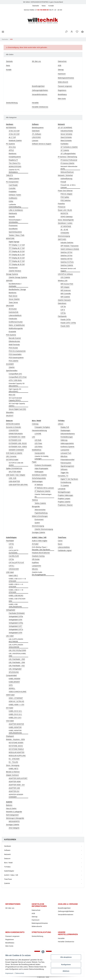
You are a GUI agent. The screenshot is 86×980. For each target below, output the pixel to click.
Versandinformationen (40, 94)
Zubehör (12, 367)
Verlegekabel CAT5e (16, 616)
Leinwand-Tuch (66, 453)
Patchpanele (62, 316)
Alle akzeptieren (66, 957)
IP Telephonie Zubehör (42, 491)
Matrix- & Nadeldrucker (17, 325)
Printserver (62, 207)
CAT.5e (11, 544)
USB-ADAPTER (14, 481)
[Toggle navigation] (3, 32)
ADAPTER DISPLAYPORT (18, 778)
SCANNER (10, 364)
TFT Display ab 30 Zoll (17, 264)
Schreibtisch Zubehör (39, 475)
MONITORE (10, 238)
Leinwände (62, 489)
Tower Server (13, 302)
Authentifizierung (66, 179)
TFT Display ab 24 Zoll (17, 258)
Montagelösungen (64, 492)
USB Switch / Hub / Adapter (16, 475)
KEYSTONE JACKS (16, 746)
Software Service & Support (42, 144)
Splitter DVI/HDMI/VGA (14, 468)
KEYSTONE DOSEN (16, 743)
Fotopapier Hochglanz (42, 427)
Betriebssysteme (38, 128)
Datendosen (62, 303)
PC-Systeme (10, 144)
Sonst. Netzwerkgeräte (66, 220)
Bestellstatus (62, 94)
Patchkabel (10, 541)
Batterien (9, 805)
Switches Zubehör (67, 265)
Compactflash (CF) (15, 374)
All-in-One (12, 147)
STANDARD (65, 233)
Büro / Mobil (8, 863)
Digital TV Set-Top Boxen (69, 479)
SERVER (9, 281)
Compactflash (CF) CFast (18, 377)
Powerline (61, 204)
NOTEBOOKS (11, 128)
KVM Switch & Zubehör (14, 453)
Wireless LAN (63, 281)
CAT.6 (11, 547)
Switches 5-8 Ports (67, 262)
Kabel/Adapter (9, 871)
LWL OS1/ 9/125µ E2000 (17, 650)
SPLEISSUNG (14, 672)
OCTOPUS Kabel (12, 460)
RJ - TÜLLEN (13, 762)
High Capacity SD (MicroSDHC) (15, 390)
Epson (60, 544)
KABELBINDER (14, 682)
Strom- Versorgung (13, 765)
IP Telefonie (39, 485)
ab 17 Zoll (12, 137)
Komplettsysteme (15, 157)
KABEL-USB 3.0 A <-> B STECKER (17, 580)
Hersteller (35, 103)
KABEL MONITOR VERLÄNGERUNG (15, 732)
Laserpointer (65, 450)
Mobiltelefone (37, 450)
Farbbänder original (65, 550)
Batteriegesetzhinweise (66, 78)
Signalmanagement (67, 466)
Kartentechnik (14, 312)
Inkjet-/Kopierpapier (41, 468)
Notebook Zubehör (15, 141)
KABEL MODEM (14, 679)
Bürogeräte (36, 506)
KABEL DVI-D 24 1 (15, 714)
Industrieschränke (67, 131)
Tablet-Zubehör (14, 179)
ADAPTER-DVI (14, 791)
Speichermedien (12, 371)
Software (7, 850)
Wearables (10, 412)
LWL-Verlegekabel (15, 669)
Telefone (35, 500)
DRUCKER (10, 306)
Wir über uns (36, 61)
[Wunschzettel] (77, 32)
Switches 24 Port (66, 256)
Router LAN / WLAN (65, 210)
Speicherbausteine (15, 232)
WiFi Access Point (67, 284)
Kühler (11, 201)
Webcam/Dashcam (67, 172)
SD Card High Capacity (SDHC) (17, 405)
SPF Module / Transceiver (70, 246)
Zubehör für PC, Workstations (14, 171)
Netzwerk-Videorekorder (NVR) (69, 168)
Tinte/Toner (8, 879)
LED (33, 437)
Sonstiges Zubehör (39, 532)
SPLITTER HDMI (15, 472)
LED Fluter (38, 443)
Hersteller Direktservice (40, 107)
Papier (34, 462)
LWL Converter (11, 456)
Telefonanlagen (37, 481)
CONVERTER (14, 430)
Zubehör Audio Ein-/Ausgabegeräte (39, 573)
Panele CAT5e (66, 320)
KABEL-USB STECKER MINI (17, 600)
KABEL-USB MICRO (16, 595)
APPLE (11, 150)
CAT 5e (63, 307)
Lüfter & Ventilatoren (16, 210)
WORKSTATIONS (15, 166)
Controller (12, 188)
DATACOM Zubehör (13, 424)
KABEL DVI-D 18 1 (15, 711)
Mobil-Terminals (14, 345)
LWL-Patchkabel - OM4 (17, 662)
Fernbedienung (66, 482)
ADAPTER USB (14, 788)
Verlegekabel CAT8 (15, 633)
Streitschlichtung (12, 103)
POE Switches (66, 200)
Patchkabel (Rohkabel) (17, 613)
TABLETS (9, 175)
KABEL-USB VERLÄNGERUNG (15, 606)
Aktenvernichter (40, 510)
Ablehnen (66, 971)
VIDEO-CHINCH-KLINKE (18, 692)
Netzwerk (7, 854)
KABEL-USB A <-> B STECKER (16, 591)
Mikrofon (35, 569)
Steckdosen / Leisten (65, 223)
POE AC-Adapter (67, 194)
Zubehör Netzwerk (64, 300)
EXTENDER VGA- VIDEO (18, 447)
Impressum (62, 74)
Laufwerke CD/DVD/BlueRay (15, 206)
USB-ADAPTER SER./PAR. (18, 485)
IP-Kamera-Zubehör (68, 163)
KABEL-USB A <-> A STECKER (16, 585)
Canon (60, 541)
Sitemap (61, 70)
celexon (61, 424)
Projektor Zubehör (64, 502)
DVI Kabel (10, 708)
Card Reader (13, 185)
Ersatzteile (12, 332)
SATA (11, 685)
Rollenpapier (39, 472)
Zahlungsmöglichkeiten (40, 90)
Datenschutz (62, 61)
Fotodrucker (13, 319)
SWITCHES (62, 239)
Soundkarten (13, 229)
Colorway (35, 424)
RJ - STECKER (14, 759)
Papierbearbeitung (41, 513)
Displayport (10, 736)
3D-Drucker (13, 309)
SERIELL (12, 688)
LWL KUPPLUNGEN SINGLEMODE (16, 646)
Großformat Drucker (16, 322)
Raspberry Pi (13, 160)
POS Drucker (13, 348)
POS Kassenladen (15, 354)
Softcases (64, 469)
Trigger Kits (65, 473)
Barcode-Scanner (15, 338)
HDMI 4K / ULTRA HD (16, 701)
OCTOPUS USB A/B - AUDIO (16, 464)
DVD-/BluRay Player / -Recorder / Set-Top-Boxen (41, 548)
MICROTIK (64, 213)
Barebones (13, 153)
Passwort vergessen (65, 86)
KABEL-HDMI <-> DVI (16, 705)
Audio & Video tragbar (40, 541)
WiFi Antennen (66, 290)
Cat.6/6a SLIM (14, 556)
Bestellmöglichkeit (38, 86)
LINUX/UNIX (36, 137)
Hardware (8, 846)
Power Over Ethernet (65, 191)
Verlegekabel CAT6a (16, 623)
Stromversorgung (64, 236)
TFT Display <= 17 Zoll (17, 245)
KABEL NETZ (13, 769)
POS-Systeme (11, 335)
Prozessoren (13, 225)
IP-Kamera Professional (69, 160)
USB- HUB (12, 478)
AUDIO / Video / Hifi (11, 875)
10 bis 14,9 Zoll (14, 131)
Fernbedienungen (67, 437)
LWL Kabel (10, 636)
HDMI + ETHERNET (16, 698)
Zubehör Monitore (15, 271)
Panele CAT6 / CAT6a (68, 323)
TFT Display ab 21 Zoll (17, 255)
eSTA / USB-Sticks (15, 380)
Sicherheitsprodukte (39, 478)
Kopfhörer (35, 562)
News (44, 6)
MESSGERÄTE (14, 821)
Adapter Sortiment (12, 775)
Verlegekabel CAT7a (16, 629)
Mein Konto (62, 99)
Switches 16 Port (66, 252)
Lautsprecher (37, 566)
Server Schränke (66, 134)
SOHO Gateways (67, 217)
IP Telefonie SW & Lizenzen (44, 488)
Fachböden (64, 144)
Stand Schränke (66, 137)
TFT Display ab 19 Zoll (17, 251)
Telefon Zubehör (40, 503)
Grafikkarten (13, 198)
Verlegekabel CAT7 (15, 626)
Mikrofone (64, 456)
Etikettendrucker (14, 341)
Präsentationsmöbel (68, 460)
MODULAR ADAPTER (17, 752)
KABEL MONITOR (15, 727)
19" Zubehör (65, 150)
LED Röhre (38, 447)
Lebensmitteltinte (64, 547)
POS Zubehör (14, 361)
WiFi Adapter (65, 287)
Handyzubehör (40, 453)
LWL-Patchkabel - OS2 (17, 666)
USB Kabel (10, 572)
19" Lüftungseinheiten (68, 153)
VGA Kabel (10, 721)
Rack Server (13, 296)
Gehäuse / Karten (15, 195)
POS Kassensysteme (16, 358)
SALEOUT (10, 416)
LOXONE (38, 434)
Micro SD (12, 395)
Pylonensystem (66, 463)
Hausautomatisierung (39, 430)
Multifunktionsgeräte (16, 328)
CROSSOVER (14, 569)
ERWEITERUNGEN (16, 434)
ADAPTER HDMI (15, 782)
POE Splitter (65, 197)
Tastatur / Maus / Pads (17, 235)
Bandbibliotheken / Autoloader (15, 285)
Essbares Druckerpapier (43, 465)
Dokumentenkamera (68, 434)
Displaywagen (65, 430)
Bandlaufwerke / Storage (17, 289)
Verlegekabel (11, 610)
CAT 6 (63, 310)
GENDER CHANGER (16, 450)
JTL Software (37, 134)
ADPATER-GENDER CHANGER (16, 796)
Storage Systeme (12, 274)
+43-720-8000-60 (43, 10)
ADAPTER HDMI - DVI (17, 785)
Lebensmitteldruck (15, 315)
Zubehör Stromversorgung (44, 529)
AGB (60, 65)
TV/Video (7, 867)
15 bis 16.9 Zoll (14, 134)
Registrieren (62, 90)
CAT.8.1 (11, 566)
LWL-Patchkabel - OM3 (17, 659)
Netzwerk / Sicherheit (65, 175)
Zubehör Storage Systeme (18, 277)
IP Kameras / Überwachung (67, 157)
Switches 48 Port (66, 259)
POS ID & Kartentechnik (17, 351)
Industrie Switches (67, 243)
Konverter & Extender (14, 427)
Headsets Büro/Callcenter (41, 553)
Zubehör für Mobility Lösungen (42, 458)
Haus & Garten (11, 808)
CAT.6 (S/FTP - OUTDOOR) (14, 552)
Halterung (64, 440)
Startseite (36, 6)
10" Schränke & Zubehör (69, 147)
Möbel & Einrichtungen (40, 516)
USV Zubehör (65, 277)
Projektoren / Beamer (65, 505)
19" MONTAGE (66, 226)
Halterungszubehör (67, 443)
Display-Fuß (65, 427)
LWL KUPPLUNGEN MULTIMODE (16, 640)
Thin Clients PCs (15, 163)
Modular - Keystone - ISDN (15, 739)
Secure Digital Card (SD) (17, 409)
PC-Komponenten (12, 182)
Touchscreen (13, 268)
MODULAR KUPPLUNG (17, 756)
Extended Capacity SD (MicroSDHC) (17, 385)
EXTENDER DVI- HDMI (17, 437)
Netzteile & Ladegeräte (14, 812)
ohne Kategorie (14, 828)
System (37, 523)
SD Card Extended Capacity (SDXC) (15, 399)
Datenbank (36, 131)
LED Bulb (38, 440)
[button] (66, 32)
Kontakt (51, 6)
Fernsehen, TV (63, 476)
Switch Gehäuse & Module (70, 249)
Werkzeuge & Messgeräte (15, 818)
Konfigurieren (66, 965)
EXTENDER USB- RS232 (18, 443)
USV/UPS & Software (65, 274)
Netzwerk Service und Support (68, 270)
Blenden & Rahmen (13, 772)
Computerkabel (11, 675)
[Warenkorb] (82, 32)
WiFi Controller (66, 294)
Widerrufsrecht (63, 82)
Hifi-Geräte (36, 559)
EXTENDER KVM (15, 440)
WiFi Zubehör (65, 297)
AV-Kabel (35, 544)
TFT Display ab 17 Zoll (17, 248)
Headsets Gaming (38, 556)
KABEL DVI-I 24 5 (15, 718)
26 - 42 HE (64, 230)
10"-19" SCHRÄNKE (65, 128)
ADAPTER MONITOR (16, 724)
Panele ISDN (65, 326)
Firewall (63, 182)
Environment (39, 519)
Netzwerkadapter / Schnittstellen (15, 221)
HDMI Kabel (10, 695)
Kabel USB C (13, 575)
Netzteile (12, 217)
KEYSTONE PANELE (16, 749)
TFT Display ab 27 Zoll (17, 261)
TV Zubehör (65, 486)
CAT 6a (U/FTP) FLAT (16, 562)
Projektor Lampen (64, 499)
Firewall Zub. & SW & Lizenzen (68, 186)
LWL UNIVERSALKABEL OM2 (17, 655)
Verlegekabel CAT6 (15, 620)
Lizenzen (35, 141)
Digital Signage (14, 242)
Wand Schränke (66, 141)
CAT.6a (63, 313)
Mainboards (13, 213)
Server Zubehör (14, 299)
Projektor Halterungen (66, 495)
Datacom (7, 859)
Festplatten (13, 192)
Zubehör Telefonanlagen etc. (43, 496)
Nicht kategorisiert (12, 815)
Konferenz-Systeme (67, 447)
